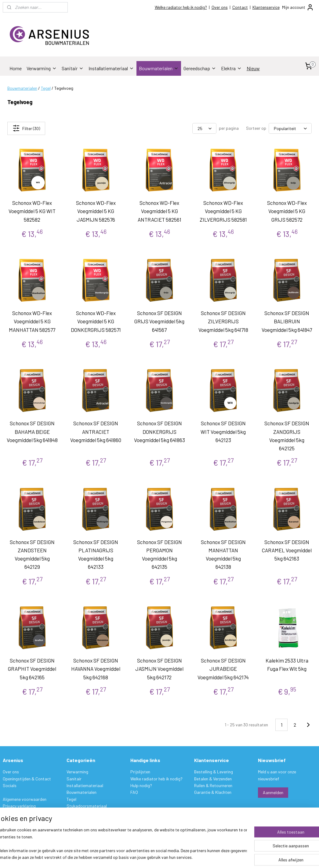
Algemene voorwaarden (25, 799)
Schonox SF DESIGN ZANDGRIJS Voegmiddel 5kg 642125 (287, 436)
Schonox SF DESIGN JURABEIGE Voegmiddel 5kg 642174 (223, 669)
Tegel (46, 88)
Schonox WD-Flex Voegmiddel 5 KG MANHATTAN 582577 (32, 321)
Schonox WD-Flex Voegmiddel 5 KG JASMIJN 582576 (96, 211)
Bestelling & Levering (214, 772)
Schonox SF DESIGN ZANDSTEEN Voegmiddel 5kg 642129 (32, 554)
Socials (10, 785)
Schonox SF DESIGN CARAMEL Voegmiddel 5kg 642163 (287, 550)
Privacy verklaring (19, 806)
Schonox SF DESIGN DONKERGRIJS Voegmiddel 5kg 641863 (159, 431)
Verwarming (42, 68)
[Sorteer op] (290, 128)
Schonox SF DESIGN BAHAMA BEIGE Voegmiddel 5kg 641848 (32, 431)
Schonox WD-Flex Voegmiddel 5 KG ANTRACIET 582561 (159, 211)
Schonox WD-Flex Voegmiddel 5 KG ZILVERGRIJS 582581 (223, 211)
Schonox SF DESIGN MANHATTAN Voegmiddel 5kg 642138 (223, 554)
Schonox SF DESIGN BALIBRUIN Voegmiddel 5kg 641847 (287, 321)
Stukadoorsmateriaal (87, 806)
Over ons (220, 7)
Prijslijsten (140, 772)
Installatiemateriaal (111, 68)
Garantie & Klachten (213, 792)
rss (197, 857)
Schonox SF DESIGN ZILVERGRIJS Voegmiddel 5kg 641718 (223, 321)
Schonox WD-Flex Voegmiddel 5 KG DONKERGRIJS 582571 (96, 321)
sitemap (188, 857)
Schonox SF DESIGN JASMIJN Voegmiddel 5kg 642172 (159, 669)
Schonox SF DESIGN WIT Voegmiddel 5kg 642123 (223, 431)
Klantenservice (266, 7)
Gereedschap (200, 68)
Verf (70, 813)
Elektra (231, 68)
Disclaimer (12, 813)
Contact (240, 7)
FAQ (134, 792)
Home (16, 68)
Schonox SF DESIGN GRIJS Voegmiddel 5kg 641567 (159, 321)
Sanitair (73, 68)
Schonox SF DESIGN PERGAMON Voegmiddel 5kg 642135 (159, 554)
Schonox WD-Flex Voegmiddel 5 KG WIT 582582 (32, 211)
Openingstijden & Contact (27, 779)
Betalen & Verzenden (213, 779)
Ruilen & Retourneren (213, 785)
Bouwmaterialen (159, 68)
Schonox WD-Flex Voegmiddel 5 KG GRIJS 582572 (287, 211)
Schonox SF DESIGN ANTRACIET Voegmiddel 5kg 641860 (96, 431)
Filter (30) (26, 128)
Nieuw (253, 68)
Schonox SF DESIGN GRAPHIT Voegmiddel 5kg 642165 (32, 669)
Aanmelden (273, 792)
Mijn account (298, 7)
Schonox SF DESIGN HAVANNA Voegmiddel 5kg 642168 (96, 669)
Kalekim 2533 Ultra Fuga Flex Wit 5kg (287, 665)
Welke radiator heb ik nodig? (181, 7)
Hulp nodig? (141, 785)
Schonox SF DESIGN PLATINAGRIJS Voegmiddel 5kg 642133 (96, 554)
